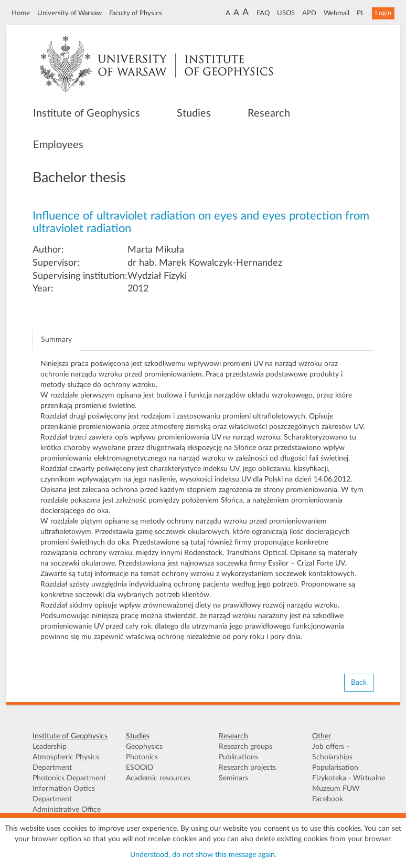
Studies (194, 113)
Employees (58, 145)
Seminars (233, 778)
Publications (238, 757)
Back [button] (359, 683)
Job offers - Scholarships (332, 752)
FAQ (263, 13)
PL (361, 13)
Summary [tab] (56, 340)
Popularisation (335, 768)
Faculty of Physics (136, 13)
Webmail (336, 13)
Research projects (247, 768)
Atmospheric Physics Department (66, 762)
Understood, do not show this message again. (203, 855)
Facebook (328, 799)
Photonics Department (69, 778)
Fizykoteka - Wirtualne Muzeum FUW (349, 783)
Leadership (50, 747)
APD (309, 13)
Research (269, 113)
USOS (286, 13)
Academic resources (158, 778)
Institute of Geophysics (87, 113)
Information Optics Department (64, 794)
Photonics (142, 757)
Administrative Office (67, 810)
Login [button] (383, 13)
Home (21, 13)
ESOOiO (140, 768)
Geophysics (144, 747)
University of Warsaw (70, 13)
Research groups (245, 747)
